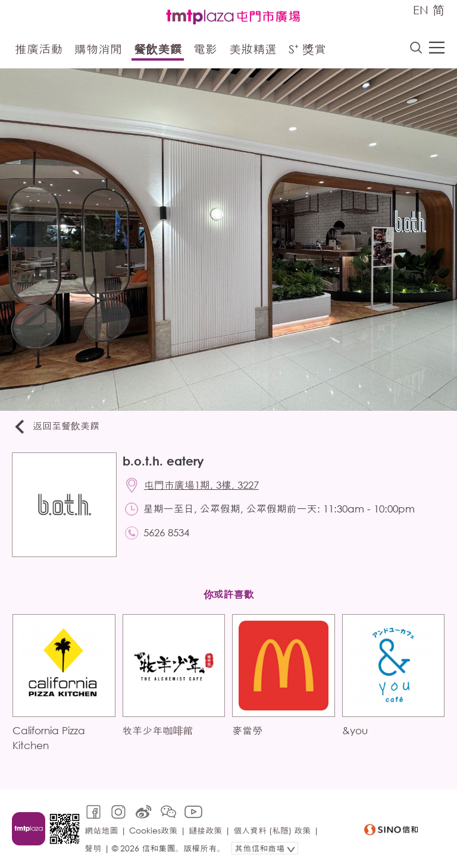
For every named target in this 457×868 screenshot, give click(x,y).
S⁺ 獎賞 (307, 49)
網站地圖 (101, 830)
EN (421, 10)
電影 (205, 49)
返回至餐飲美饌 (56, 427)
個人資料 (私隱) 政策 (272, 830)
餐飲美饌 (158, 49)
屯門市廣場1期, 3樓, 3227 (201, 485)
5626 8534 (166, 532)
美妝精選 (253, 49)
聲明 (93, 848)
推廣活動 (39, 49)
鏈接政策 (205, 830)
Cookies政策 (153, 830)
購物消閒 (98, 49)
